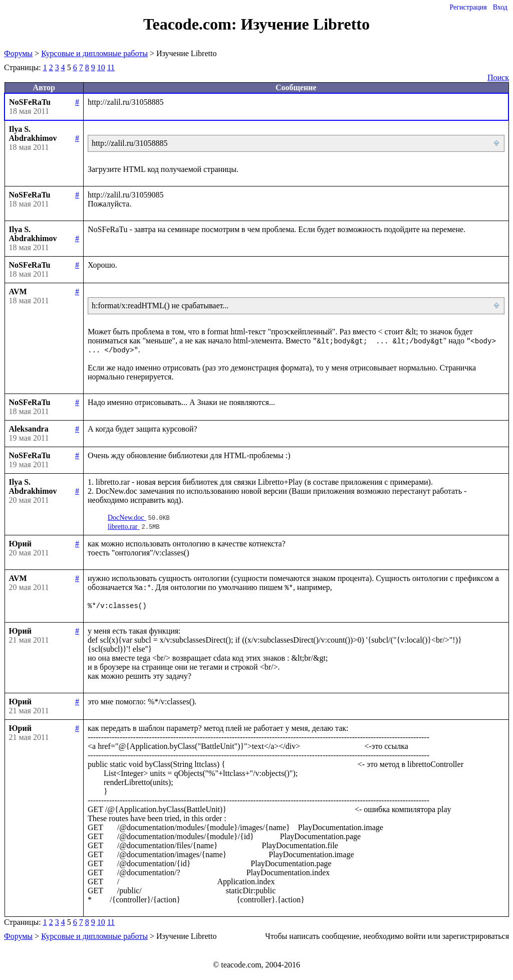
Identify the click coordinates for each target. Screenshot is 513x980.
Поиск (498, 77)
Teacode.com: (192, 24)
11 (111, 67)
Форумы (18, 53)
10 (101, 67)
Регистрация (468, 7)
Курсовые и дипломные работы (94, 53)
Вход (500, 7)
